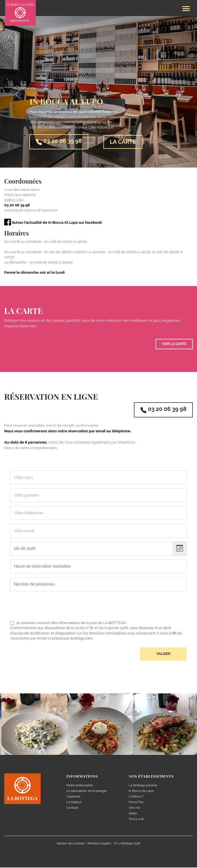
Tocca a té (136, 819)
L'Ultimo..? (136, 797)
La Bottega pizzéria (143, 786)
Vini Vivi (134, 808)
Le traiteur (74, 802)
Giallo (133, 814)
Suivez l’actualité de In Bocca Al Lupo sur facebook (53, 222)
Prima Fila (136, 802)
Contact (72, 808)
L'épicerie (74, 797)
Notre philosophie (80, 786)
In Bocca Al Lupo (141, 791)
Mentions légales (99, 844)
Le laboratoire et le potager (87, 791)
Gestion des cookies (71, 844)
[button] (15, 92)
